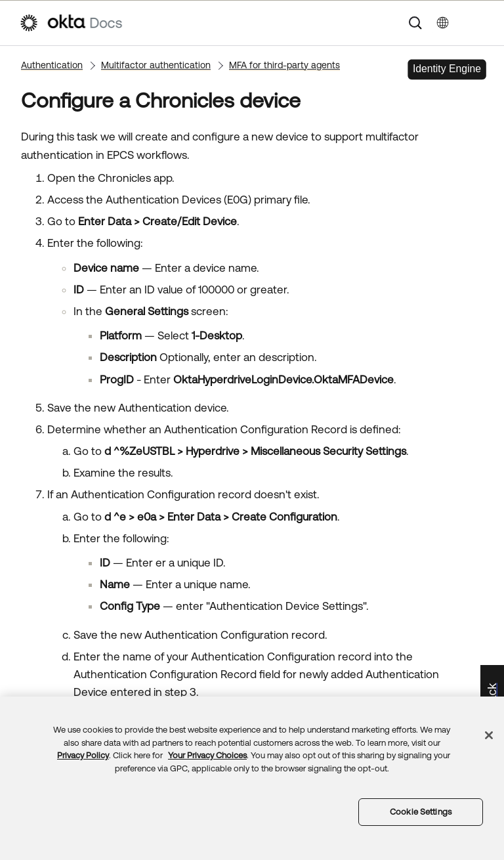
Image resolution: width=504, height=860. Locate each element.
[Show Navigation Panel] (478, 23)
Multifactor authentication (156, 65)
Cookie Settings (421, 812)
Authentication (52, 65)
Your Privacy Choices (207, 755)
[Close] (489, 735)
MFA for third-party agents (284, 65)
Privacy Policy (83, 755)
